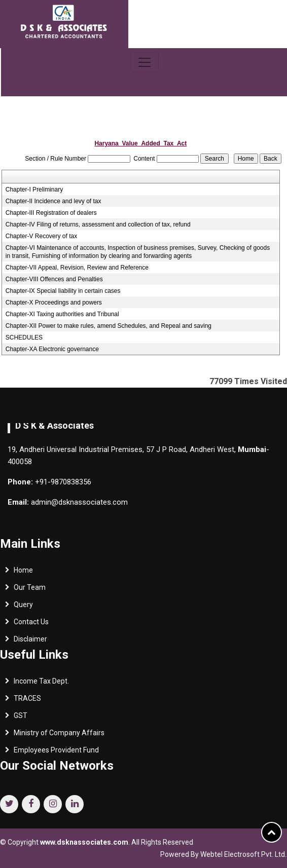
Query (23, 607)
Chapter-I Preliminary (34, 190)
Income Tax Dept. (41, 684)
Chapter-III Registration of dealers (51, 213)
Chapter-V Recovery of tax (41, 236)
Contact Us (31, 624)
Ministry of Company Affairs (59, 735)
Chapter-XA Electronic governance (52, 349)
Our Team (30, 590)
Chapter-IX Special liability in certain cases (63, 291)
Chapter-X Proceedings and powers (54, 303)
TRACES (27, 701)
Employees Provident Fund (56, 752)
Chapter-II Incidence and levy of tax (53, 201)
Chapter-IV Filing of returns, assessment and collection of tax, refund (98, 224)
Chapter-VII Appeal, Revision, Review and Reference (77, 268)
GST (21, 718)
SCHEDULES (24, 337)
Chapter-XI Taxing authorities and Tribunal (62, 314)
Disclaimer (30, 641)
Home (23, 573)
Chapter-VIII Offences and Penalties (54, 279)
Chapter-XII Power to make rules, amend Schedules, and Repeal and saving (109, 326)
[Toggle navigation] (145, 62)
